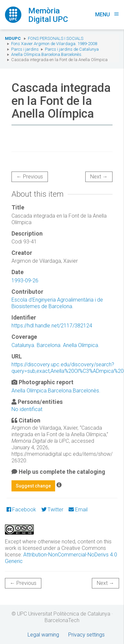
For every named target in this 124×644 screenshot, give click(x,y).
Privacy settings (86, 635)
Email (78, 510)
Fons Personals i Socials (56, 38)
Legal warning (43, 635)
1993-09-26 (25, 281)
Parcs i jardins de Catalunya (72, 49)
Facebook (21, 510)
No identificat (27, 409)
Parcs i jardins (25, 49)
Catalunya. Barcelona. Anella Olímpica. (55, 345)
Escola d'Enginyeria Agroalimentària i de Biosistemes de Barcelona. (57, 303)
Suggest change (33, 486)
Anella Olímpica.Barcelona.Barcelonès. (47, 54)
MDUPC (13, 38)
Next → (99, 177)
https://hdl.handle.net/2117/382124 (52, 326)
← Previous (30, 177)
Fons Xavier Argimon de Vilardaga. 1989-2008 (54, 44)
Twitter (52, 510)
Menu (107, 15)
